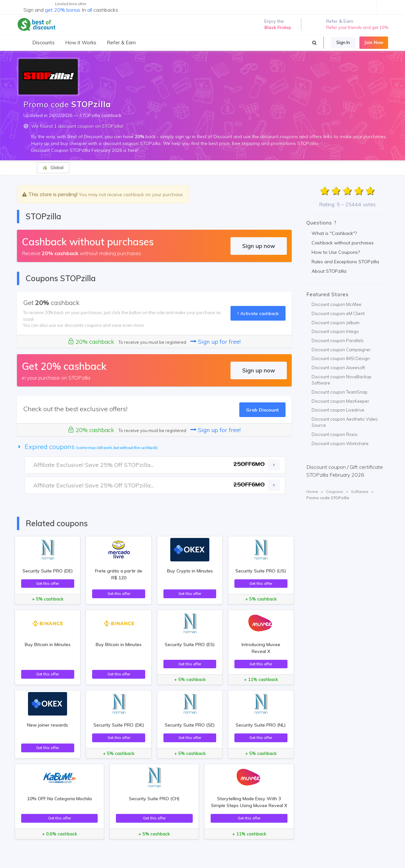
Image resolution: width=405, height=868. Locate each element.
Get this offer (48, 583)
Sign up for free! (216, 342)
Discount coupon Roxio (335, 434)
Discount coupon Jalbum (335, 323)
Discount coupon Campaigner (341, 350)
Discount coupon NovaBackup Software (342, 380)
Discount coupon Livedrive (338, 410)
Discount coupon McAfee (336, 304)
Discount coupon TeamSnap (340, 392)
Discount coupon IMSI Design (341, 358)
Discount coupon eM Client (338, 313)
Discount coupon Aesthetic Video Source (345, 422)
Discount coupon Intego (335, 331)
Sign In (343, 42)
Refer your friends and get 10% (357, 27)
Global (53, 168)
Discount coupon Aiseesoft (338, 368)
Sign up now (259, 246)
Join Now (374, 42)
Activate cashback (258, 313)
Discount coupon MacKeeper (340, 401)
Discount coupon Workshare (340, 443)
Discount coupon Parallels (338, 340)
